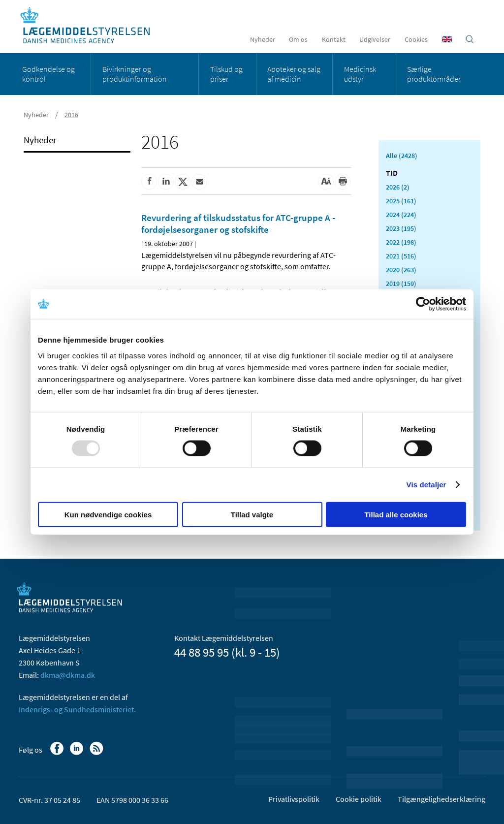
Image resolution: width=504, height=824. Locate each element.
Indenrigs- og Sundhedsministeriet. (77, 709)
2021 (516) (401, 256)
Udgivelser (375, 39)
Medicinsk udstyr (360, 74)
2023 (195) (401, 228)
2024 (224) (401, 215)
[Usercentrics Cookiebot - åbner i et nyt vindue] (423, 304)
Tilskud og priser (226, 74)
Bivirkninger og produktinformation (135, 74)
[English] (447, 39)
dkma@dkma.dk (68, 675)
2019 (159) (401, 284)
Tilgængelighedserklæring (441, 799)
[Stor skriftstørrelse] (326, 182)
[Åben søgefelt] (470, 39)
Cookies (416, 39)
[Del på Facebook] (149, 182)
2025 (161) (401, 201)
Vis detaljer (426, 485)
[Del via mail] (199, 182)
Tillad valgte (252, 514)
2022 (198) (401, 242)
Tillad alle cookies (396, 514)
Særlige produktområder (434, 74)
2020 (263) (401, 270)
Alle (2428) (402, 156)
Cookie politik (359, 799)
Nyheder (263, 39)
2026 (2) (398, 187)
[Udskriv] (343, 182)
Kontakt (334, 39)
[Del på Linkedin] (166, 182)
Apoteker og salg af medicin (294, 74)
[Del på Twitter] (183, 182)
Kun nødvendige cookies (108, 514)
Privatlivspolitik (294, 799)
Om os (298, 39)
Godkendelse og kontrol (48, 74)
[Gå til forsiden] (90, 26)
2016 (71, 115)
